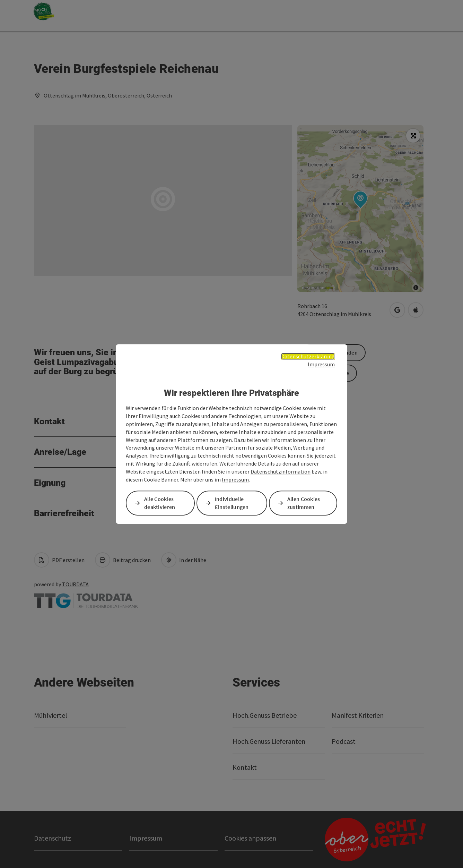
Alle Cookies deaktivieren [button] (160, 503)
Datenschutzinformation (281, 471)
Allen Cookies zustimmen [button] (304, 503)
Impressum (321, 364)
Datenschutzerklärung (308, 356)
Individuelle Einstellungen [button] (232, 503)
